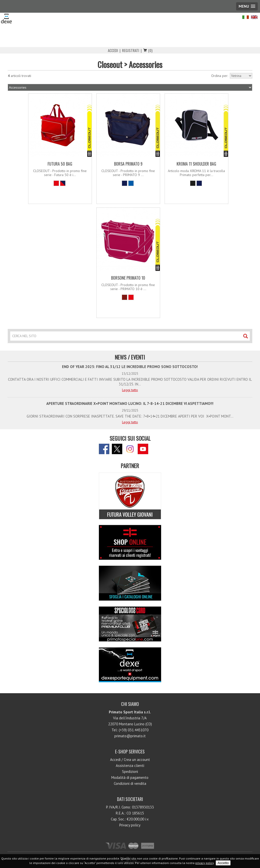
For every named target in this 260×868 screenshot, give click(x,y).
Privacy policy (130, 825)
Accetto (223, 863)
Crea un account (137, 760)
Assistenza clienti (130, 766)
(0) (150, 50)
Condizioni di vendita (130, 783)
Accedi (113, 50)
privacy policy (204, 863)
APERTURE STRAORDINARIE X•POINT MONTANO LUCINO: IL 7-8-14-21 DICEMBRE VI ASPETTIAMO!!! (130, 403)
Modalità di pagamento (130, 777)
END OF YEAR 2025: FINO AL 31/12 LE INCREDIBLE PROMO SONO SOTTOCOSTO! (130, 367)
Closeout (110, 64)
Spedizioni (130, 772)
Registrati (131, 50)
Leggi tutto (130, 390)
